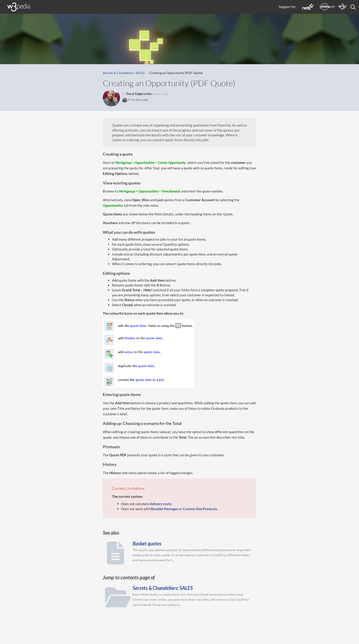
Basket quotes (147, 544)
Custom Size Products (200, 509)
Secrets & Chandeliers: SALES (124, 73)
